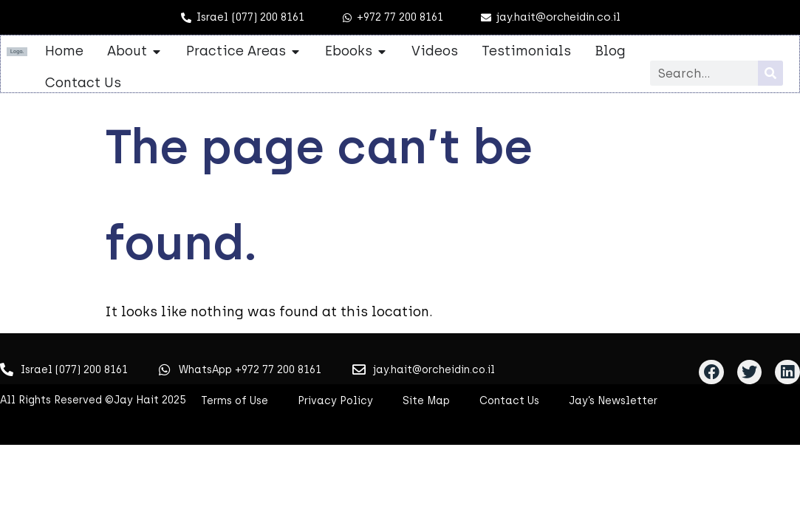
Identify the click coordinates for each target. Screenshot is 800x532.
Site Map (426, 401)
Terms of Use (235, 401)
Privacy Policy (335, 401)
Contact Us (509, 401)
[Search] (770, 73)
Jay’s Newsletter (613, 401)
